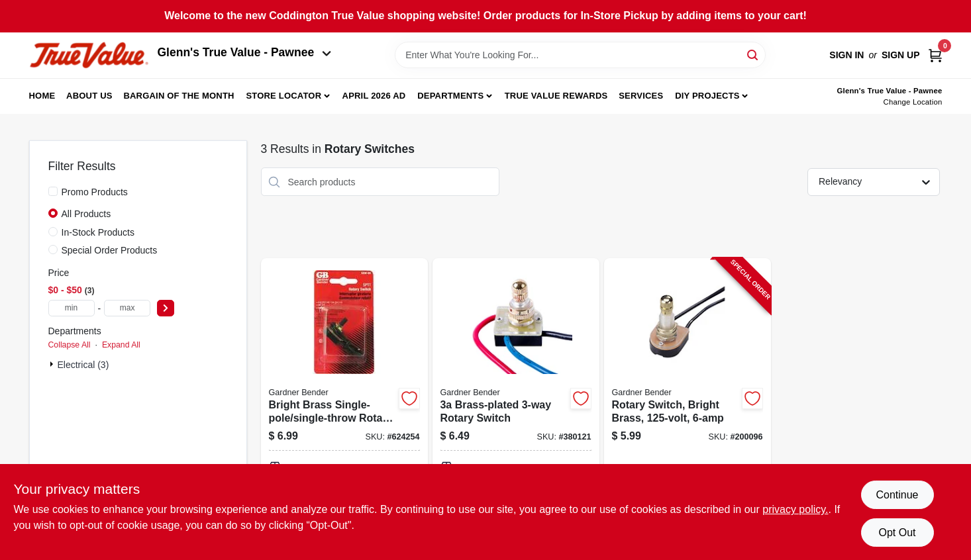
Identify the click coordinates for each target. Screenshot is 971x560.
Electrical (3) (83, 365)
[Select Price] (166, 308)
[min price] (72, 308)
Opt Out (897, 533)
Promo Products (95, 192)
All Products (86, 214)
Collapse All (70, 345)
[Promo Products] (53, 191)
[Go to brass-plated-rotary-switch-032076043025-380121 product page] (516, 407)
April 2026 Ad (374, 96)
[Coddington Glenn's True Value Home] (89, 55)
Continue (897, 495)
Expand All (121, 345)
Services (641, 96)
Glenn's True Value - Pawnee (244, 52)
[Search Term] (580, 55)
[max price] (127, 308)
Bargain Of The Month (179, 96)
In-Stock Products (98, 232)
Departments (450, 96)
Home (42, 96)
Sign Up (901, 55)
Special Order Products (110, 250)
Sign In (846, 55)
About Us (89, 96)
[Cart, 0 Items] (935, 55)
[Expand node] (53, 364)
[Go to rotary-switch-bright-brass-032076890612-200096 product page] (688, 407)
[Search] (753, 54)
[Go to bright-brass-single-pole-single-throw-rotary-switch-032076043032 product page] (344, 407)
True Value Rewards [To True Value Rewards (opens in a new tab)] (556, 96)
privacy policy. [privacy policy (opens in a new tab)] (795, 509)
